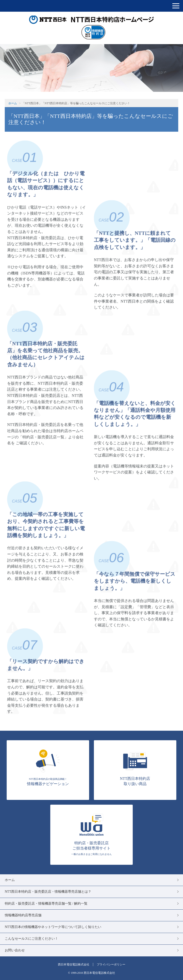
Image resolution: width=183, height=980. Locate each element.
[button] (176, 6)
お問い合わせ (15, 950)
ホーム (13, 103)
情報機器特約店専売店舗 (23, 915)
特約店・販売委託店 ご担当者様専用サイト (91, 834)
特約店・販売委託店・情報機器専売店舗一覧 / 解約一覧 (46, 904)
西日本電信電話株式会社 (74, 964)
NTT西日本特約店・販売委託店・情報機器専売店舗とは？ (48, 892)
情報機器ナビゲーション (48, 767)
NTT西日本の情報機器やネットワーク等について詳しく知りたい (53, 927)
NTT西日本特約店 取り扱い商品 (135, 767)
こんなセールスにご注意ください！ (31, 939)
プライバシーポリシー (111, 964)
